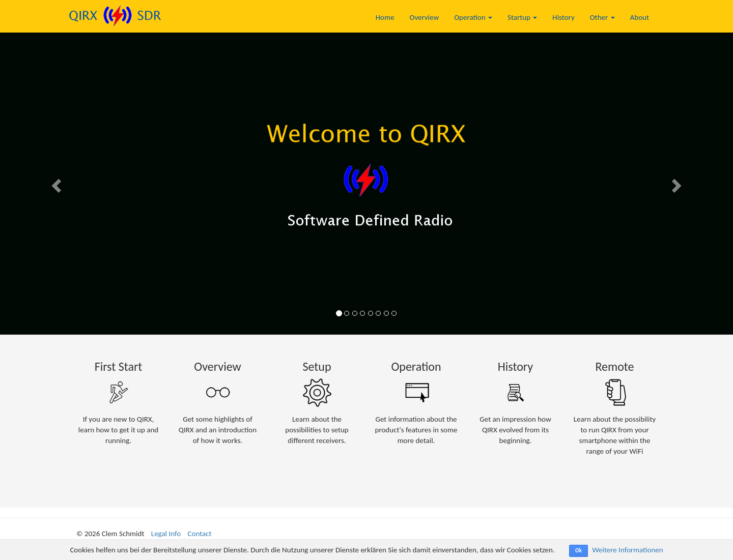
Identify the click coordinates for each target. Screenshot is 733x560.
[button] (55, 183)
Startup (522, 17)
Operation (473, 17)
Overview (424, 17)
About (640, 17)
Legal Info (166, 534)
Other (602, 17)
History (563, 17)
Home (385, 17)
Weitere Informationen (627, 550)
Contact (200, 534)
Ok (579, 551)
